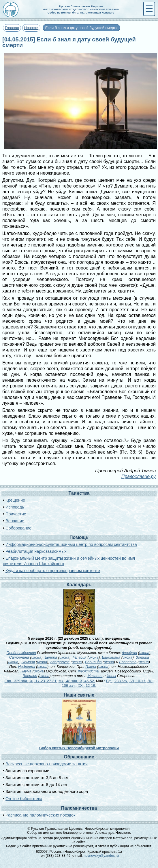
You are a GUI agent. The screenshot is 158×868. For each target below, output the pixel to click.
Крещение (15, 500)
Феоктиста (88, 671)
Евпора (51, 657)
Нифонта (27, 667)
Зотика (142, 657)
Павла (91, 667)
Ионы (111, 676)
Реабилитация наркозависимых (36, 551)
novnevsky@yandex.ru (101, 856)
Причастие (16, 514)
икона (144, 653)
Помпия (28, 662)
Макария (95, 676)
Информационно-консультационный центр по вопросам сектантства (71, 544)
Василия (30, 676)
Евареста (128, 662)
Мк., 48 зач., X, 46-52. (77, 681)
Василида (93, 662)
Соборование (18, 528)
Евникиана (111, 657)
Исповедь (15, 507)
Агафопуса (60, 662)
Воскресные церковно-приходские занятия (47, 764)
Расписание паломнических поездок (40, 815)
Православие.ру (139, 476)
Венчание (15, 521)
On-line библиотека (24, 799)
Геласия (80, 657)
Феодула (129, 653)
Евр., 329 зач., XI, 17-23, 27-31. (31, 681)
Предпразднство (21, 653)
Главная (12, 28)
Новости (31, 28)
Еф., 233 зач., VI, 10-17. (126, 681)
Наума (26, 671)
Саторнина (19, 657)
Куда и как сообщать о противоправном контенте (53, 571)
